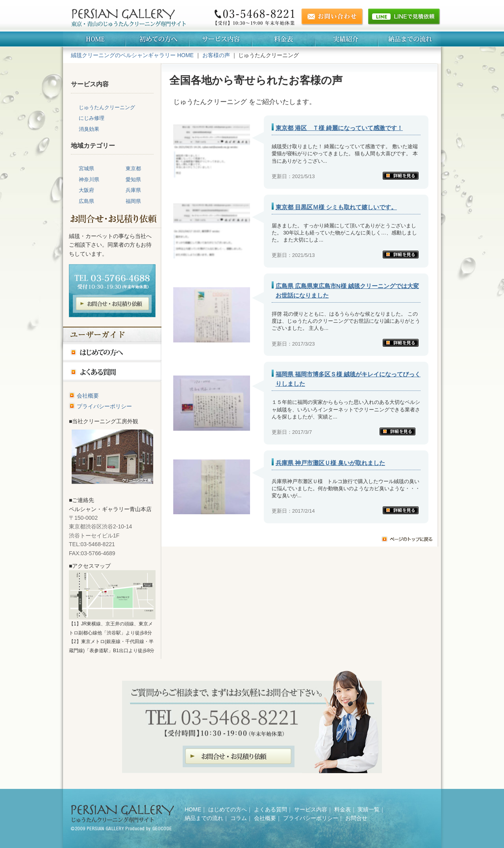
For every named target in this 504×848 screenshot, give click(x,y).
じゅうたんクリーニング (107, 107)
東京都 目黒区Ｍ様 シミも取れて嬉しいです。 (336, 207)
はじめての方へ (228, 809)
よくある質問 (271, 809)
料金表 (343, 809)
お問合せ (356, 818)
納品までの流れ (204, 818)
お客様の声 (216, 55)
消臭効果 (89, 129)
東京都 (133, 168)
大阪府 (86, 190)
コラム (239, 818)
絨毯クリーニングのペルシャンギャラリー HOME (132, 55)
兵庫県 (133, 190)
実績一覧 (369, 809)
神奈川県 (89, 179)
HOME (193, 809)
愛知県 (133, 179)
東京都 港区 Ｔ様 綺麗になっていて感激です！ (339, 128)
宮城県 (86, 168)
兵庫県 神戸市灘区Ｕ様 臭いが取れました (330, 463)
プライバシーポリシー (104, 406)
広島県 (86, 201)
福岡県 (133, 201)
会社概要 (88, 396)
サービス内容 (311, 809)
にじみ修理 (92, 118)
